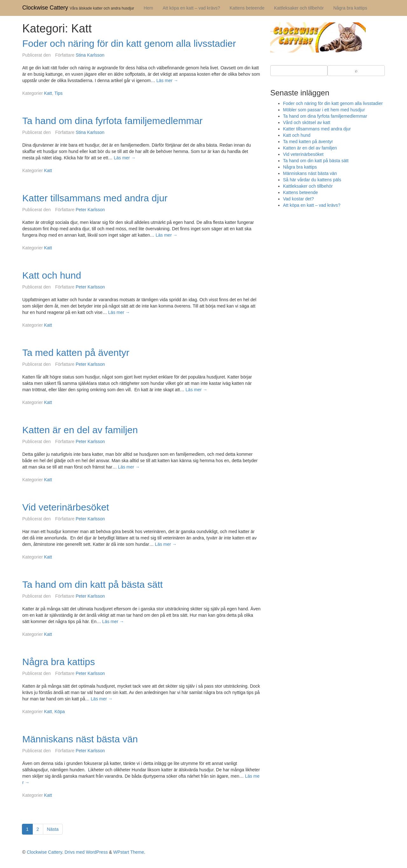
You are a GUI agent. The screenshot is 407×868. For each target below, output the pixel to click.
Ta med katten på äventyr (76, 353)
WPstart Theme (129, 852)
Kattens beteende (247, 8)
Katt (48, 93)
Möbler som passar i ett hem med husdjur (324, 110)
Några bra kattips (350, 8)
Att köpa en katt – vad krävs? (191, 8)
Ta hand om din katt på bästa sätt (93, 584)
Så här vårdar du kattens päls (312, 180)
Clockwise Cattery (45, 8)
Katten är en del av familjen (80, 430)
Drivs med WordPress (86, 852)
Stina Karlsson (90, 55)
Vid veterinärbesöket (66, 507)
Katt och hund (52, 275)
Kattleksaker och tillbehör (299, 8)
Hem (148, 8)
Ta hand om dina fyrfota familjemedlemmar (112, 121)
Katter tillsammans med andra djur (95, 198)
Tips (59, 93)
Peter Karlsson (90, 210)
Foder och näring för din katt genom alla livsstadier (129, 43)
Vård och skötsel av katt (307, 122)
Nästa (53, 829)
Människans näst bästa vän (80, 739)
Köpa (60, 712)
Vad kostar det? (298, 199)
